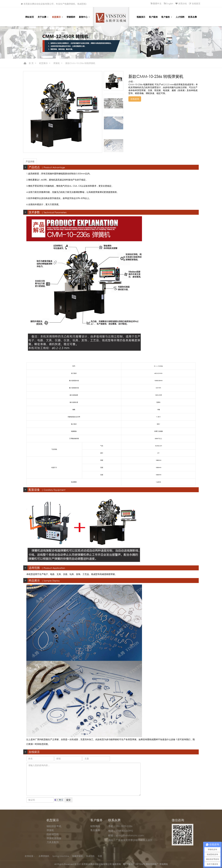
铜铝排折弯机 (54, 828)
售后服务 (95, 832)
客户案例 (153, 17)
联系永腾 (192, 17)
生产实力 (31, 836)
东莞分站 (183, 3)
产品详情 (30, 161)
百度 (100, 858)
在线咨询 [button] (135, 99)
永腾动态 (75, 828)
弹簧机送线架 (54, 840)
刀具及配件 (53, 844)
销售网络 (95, 828)
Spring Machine (61, 858)
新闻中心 (84, 17)
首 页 (31, 63)
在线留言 (196, 3)
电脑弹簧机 (78, 858)
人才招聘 (180, 17)
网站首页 (30, 17)
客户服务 (167, 17)
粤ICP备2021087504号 (134, 864)
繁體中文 (157, 3)
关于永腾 (43, 17)
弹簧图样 (71, 17)
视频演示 (141, 17)
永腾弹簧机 (44, 858)
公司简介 (31, 828)
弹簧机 (57, 63)
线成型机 (90, 858)
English (170, 3)
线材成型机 (53, 836)
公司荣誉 (31, 832)
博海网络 (164, 864)
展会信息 (75, 832)
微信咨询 (178, 822)
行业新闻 (75, 836)
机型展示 (58, 17)
